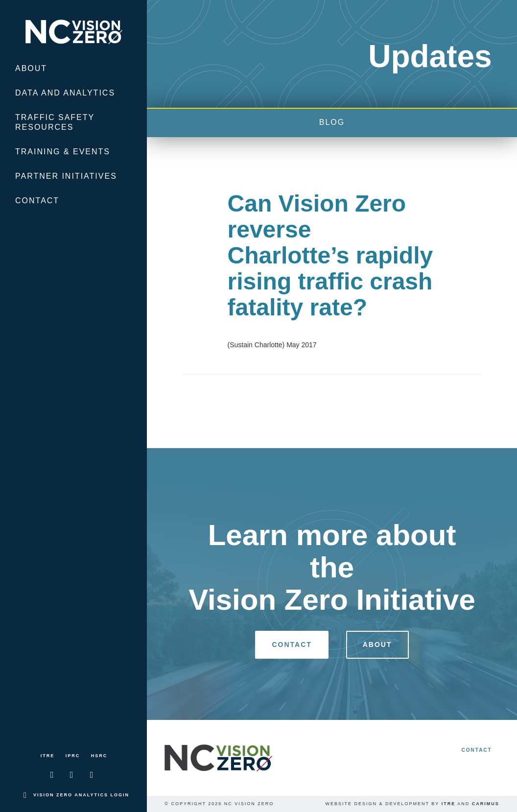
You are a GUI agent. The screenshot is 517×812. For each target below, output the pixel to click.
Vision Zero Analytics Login (81, 795)
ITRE (48, 756)
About (31, 68)
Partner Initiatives (66, 176)
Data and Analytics (65, 93)
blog (332, 122)
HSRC (99, 756)
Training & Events (63, 152)
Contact (37, 201)
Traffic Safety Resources (55, 122)
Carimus (486, 804)
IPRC (73, 756)
